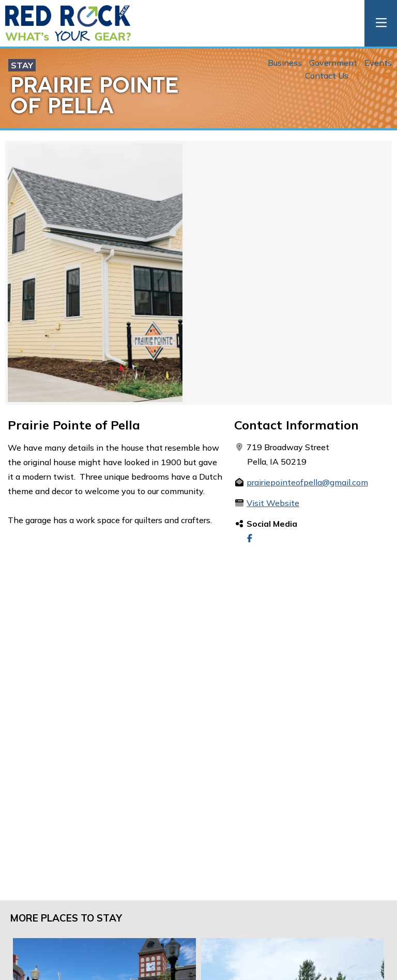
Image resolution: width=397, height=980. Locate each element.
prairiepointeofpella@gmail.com (307, 482)
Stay (22, 65)
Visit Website (273, 503)
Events (378, 63)
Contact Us (327, 76)
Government (333, 63)
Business (285, 63)
